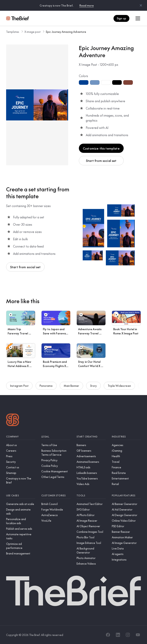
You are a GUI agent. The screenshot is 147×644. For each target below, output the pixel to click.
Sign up (121, 18)
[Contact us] (21, 467)
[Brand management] (21, 553)
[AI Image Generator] (126, 543)
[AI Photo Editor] (91, 515)
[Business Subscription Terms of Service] (56, 453)
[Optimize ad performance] (21, 546)
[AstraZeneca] (56, 515)
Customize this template (101, 148)
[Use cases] (21, 495)
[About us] (21, 445)
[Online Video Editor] (126, 521)
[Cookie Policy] (56, 466)
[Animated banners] (91, 462)
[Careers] (21, 451)
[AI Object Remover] (91, 526)
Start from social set (101, 161)
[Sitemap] (21, 473)
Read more (87, 5)
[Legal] (56, 437)
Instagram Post (19, 387)
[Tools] (91, 495)
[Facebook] (108, 635)
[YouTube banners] (91, 478)
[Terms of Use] (56, 445)
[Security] (21, 462)
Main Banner (71, 387)
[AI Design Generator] (126, 515)
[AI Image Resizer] (91, 521)
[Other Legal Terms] (56, 477)
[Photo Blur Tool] (91, 537)
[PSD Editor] (126, 526)
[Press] (21, 456)
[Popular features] (126, 495)
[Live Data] (126, 548)
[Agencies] (126, 445)
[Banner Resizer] (126, 532)
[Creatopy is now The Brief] (21, 480)
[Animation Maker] (126, 537)
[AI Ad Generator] (126, 509)
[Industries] (126, 437)
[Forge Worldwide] (56, 509)
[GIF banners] (91, 451)
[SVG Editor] (91, 509)
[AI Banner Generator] (126, 504)
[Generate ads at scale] (21, 504)
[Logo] (13, 420)
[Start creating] (91, 437)
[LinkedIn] (118, 635)
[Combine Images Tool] (91, 532)
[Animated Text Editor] (91, 504)
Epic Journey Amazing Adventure (66, 32)
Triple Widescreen (119, 387)
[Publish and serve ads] (21, 529)
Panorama (46, 387)
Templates (13, 32)
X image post (33, 32)
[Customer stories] (56, 495)
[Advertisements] (91, 456)
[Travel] (126, 462)
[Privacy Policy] (56, 460)
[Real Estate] (126, 473)
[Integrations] (126, 560)
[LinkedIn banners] (91, 473)
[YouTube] (138, 635)
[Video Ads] (91, 484)
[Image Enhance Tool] (91, 543)
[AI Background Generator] (91, 550)
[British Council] (56, 504)
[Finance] (126, 467)
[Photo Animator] (91, 558)
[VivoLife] (56, 521)
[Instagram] (128, 635)
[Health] (126, 456)
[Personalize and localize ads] (21, 521)
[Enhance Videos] (91, 564)
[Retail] (126, 484)
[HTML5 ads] (91, 467)
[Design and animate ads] (21, 511)
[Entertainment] (126, 478)
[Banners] (91, 445)
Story (93, 387)
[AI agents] (126, 554)
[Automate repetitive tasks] (21, 536)
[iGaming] (126, 451)
